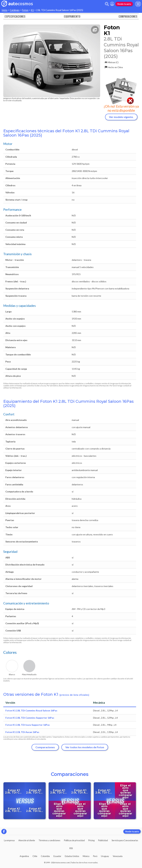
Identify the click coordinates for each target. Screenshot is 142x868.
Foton (25, 10)
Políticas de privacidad (74, 840)
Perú (95, 856)
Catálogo (15, 10)
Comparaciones (128, 16)
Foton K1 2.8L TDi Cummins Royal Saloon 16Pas (31, 710)
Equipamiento (72, 16)
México (86, 856)
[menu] (138, 4)
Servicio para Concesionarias (125, 840)
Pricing (91, 840)
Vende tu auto (124, 4)
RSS (71, 848)
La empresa (9, 840)
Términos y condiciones (49, 840)
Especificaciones (15, 16)
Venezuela (118, 856)
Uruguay (105, 856)
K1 (32, 10)
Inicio (5, 10)
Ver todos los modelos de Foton (85, 747)
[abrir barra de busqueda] (107, 4)
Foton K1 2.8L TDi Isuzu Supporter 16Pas (28, 725)
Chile (35, 856)
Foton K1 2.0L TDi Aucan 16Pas (22, 732)
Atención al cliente (27, 840)
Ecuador (57, 856)
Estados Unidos (72, 856)
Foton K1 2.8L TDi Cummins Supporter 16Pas (30, 718)
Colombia (45, 856)
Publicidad (103, 840)
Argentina (24, 856)
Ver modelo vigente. (121, 117)
